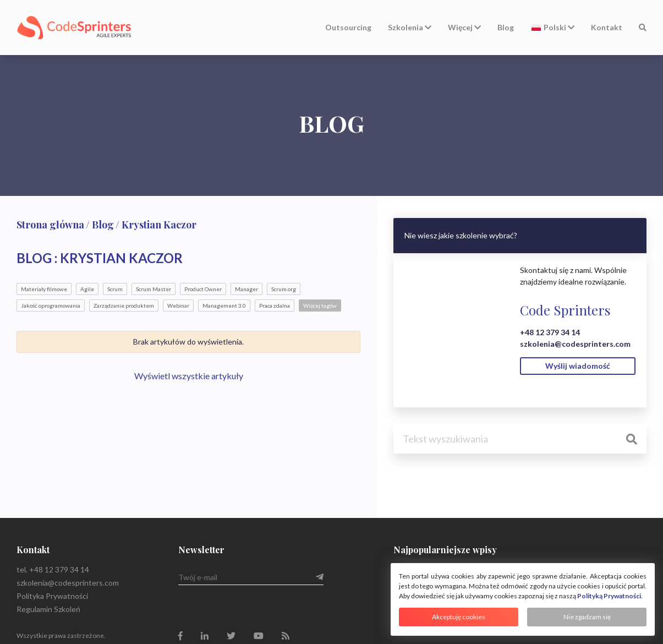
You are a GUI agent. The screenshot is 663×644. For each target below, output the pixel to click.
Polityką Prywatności (609, 596)
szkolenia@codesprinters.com (575, 344)
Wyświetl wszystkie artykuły (189, 376)
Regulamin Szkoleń (48, 609)
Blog (506, 27)
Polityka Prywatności (52, 596)
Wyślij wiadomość (578, 366)
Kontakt (607, 27)
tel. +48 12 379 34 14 (53, 569)
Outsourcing (348, 27)
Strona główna (50, 225)
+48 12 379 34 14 (550, 332)
